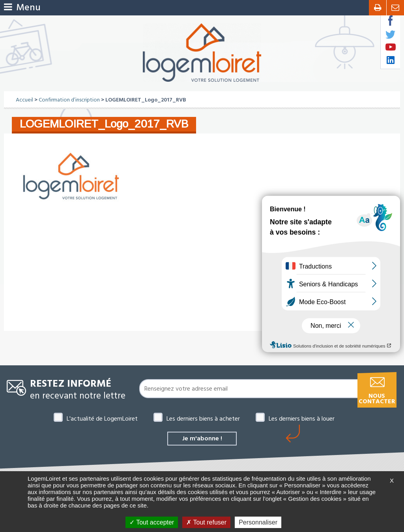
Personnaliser (258, 522)
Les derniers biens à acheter (203, 419)
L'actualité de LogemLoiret (102, 419)
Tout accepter (152, 522)
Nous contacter (377, 399)
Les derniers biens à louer (302, 419)
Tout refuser (206, 522)
